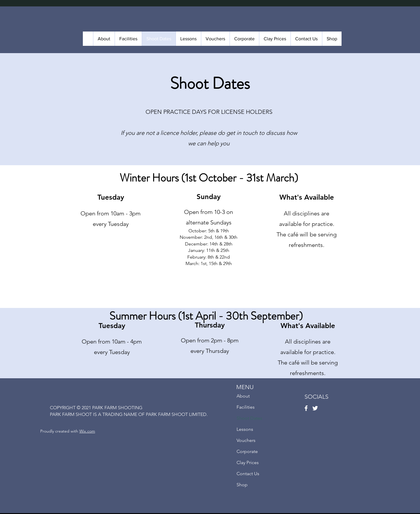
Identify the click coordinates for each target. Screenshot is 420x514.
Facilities (246, 407)
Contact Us (248, 474)
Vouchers (246, 440)
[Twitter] (315, 408)
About (243, 396)
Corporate (247, 451)
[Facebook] (306, 408)
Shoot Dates (249, 418)
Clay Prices (248, 462)
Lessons (245, 429)
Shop (242, 485)
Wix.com (87, 431)
